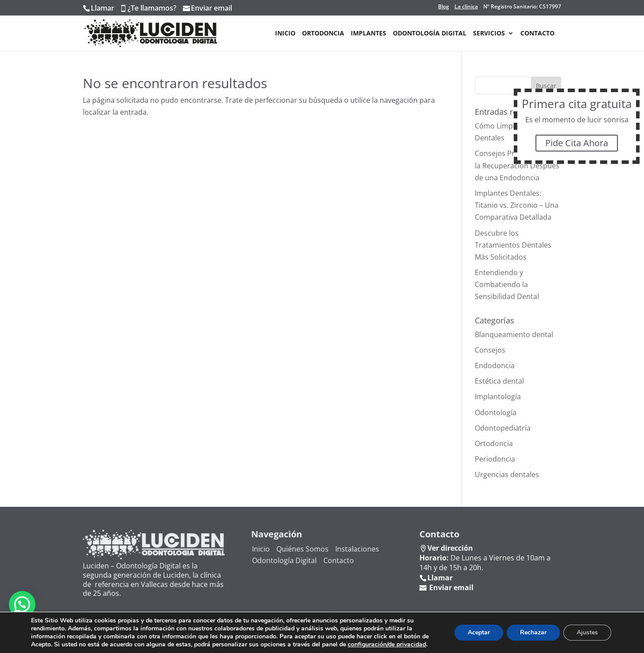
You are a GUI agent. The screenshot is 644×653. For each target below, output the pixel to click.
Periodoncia (495, 459)
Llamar (103, 8)
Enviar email (211, 8)
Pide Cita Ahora (577, 143)
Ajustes (587, 632)
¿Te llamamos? (152, 8)
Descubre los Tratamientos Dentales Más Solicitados (513, 245)
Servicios (489, 34)
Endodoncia (495, 365)
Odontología (496, 412)
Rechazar (533, 632)
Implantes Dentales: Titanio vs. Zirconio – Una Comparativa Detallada (517, 205)
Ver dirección (450, 548)
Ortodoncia (323, 34)
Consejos (490, 350)
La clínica (466, 7)
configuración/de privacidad (387, 645)
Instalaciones (357, 549)
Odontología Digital (430, 34)
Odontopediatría (503, 428)
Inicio (285, 34)
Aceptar (479, 632)
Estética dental (499, 381)
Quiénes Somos (303, 549)
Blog (444, 7)
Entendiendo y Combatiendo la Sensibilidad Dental (507, 284)
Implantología (498, 396)
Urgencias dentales (507, 474)
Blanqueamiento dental (514, 334)
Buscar (546, 86)
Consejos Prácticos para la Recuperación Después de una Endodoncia (517, 165)
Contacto (537, 34)
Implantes (369, 34)
